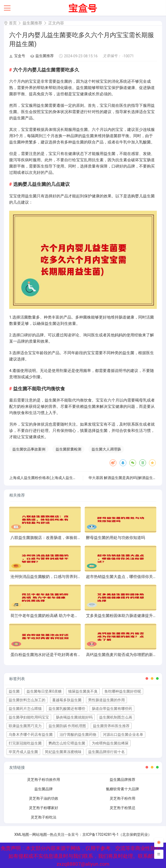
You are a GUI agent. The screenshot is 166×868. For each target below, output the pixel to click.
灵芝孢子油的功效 (44, 798)
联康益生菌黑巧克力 (25, 726)
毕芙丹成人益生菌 (23, 752)
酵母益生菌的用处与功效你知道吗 (116, 538)
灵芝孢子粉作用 (122, 798)
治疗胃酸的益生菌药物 (78, 735)
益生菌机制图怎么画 (116, 717)
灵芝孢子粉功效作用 (44, 780)
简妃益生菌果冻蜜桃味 (63, 752)
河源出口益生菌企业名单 (123, 735)
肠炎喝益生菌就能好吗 (74, 717)
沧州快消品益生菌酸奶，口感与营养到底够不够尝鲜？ (58, 577)
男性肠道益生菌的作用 (106, 700)
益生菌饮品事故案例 (29, 449)
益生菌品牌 (44, 789)
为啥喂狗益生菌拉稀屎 (110, 743)
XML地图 (22, 834)
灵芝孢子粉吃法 (44, 817)
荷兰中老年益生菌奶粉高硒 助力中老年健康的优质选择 (58, 616)
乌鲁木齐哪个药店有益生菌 (31, 735)
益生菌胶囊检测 (68, 449)
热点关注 (57, 834)
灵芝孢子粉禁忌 (122, 808)
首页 (13, 23)
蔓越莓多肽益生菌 (67, 700)
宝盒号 (17, 56)
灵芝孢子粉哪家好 (44, 808)
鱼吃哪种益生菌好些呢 (123, 691)
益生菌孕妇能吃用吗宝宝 (29, 717)
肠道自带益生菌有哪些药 (112, 709)
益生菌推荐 (32, 23)
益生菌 (14, 691)
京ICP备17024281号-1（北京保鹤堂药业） (117, 834)
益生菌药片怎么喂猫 (25, 709)
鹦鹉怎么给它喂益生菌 (67, 743)
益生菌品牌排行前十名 (106, 752)
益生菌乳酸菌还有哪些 (67, 709)
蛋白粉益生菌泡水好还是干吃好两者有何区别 (50, 655)
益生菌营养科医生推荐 (111, 726)
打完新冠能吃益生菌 (25, 743)
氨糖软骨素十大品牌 (122, 789)
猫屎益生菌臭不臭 (83, 691)
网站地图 (40, 834)
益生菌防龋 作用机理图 (67, 726)
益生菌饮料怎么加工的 (27, 700)
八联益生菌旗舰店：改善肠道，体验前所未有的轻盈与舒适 (62, 538)
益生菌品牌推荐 (122, 780)
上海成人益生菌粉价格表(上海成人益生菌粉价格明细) (53, 478)
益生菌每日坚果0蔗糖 (44, 691)
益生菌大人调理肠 (106, 449)
